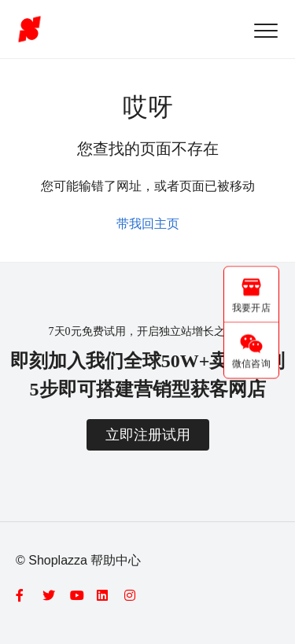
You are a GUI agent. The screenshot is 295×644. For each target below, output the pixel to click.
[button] (265, 30)
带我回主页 (148, 224)
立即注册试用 (148, 435)
